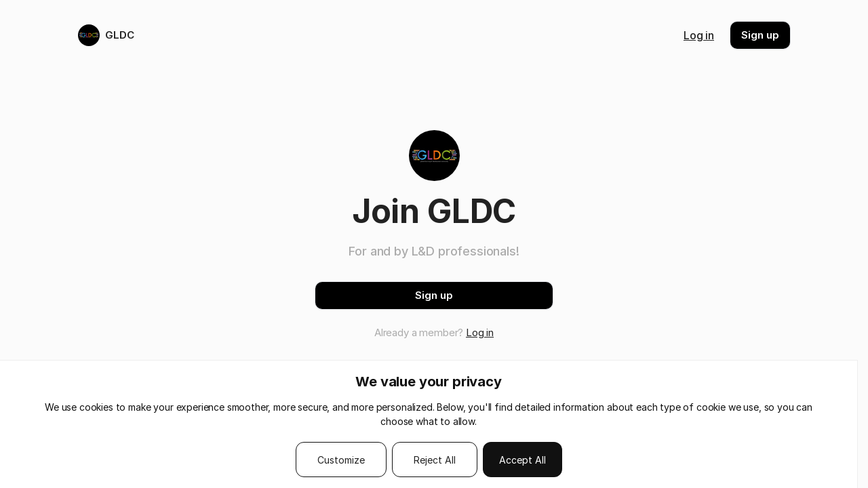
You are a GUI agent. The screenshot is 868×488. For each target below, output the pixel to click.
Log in (699, 35)
